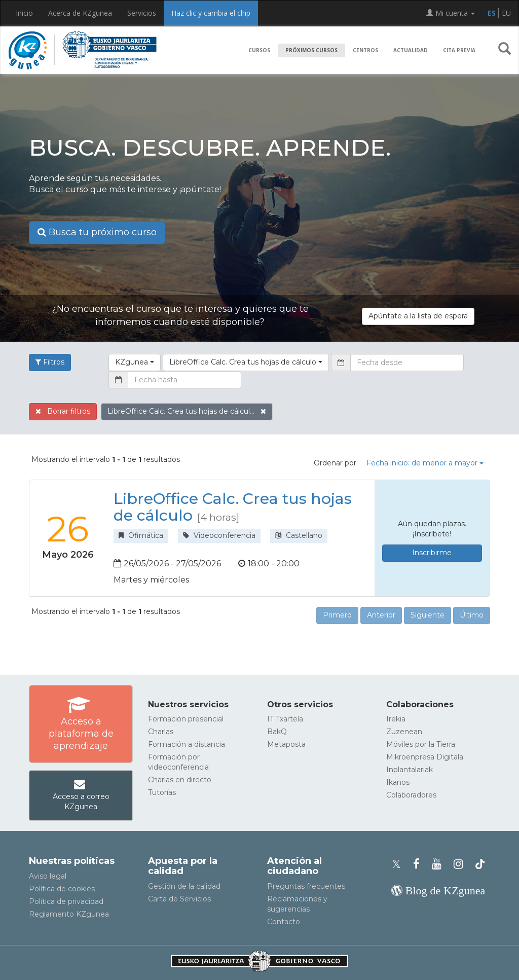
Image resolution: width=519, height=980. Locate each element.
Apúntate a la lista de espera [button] (418, 316)
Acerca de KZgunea (80, 13)
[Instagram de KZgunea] (461, 864)
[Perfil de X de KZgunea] (399, 864)
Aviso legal (48, 876)
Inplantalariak (410, 770)
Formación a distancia (187, 744)
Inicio (24, 13)
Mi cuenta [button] (451, 13)
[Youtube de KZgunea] (440, 864)
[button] (505, 51)
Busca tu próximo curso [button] (97, 232)
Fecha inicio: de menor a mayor (425, 463)
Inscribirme (432, 553)
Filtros (50, 362)
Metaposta (286, 744)
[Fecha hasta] (184, 380)
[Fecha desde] (407, 362)
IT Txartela (285, 719)
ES (492, 13)
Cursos (259, 50)
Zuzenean (404, 732)
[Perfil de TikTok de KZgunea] (480, 864)
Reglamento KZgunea (69, 914)
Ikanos (398, 782)
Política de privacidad (66, 901)
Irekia (396, 719)
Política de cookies (62, 889)
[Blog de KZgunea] (438, 891)
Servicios (142, 13)
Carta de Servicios (179, 899)
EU (506, 13)
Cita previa (459, 50)
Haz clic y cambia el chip (211, 13)
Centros (365, 50)
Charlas (161, 732)
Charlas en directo (180, 780)
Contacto (284, 922)
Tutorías (162, 792)
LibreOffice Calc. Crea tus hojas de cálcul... (187, 411)
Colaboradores (411, 795)
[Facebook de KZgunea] (419, 864)
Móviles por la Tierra (421, 744)
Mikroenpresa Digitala (425, 757)
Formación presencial (186, 719)
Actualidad (411, 50)
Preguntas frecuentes (306, 886)
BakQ (277, 732)
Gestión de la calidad (184, 886)
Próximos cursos (311, 50)
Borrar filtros (63, 411)
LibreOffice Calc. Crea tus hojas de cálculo (233, 507)
